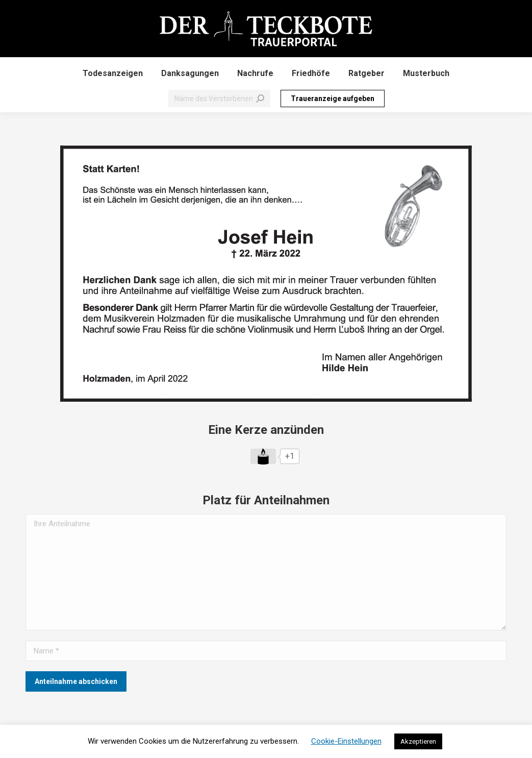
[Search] (219, 99)
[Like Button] (263, 456)
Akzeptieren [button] (418, 741)
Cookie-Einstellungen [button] (346, 741)
